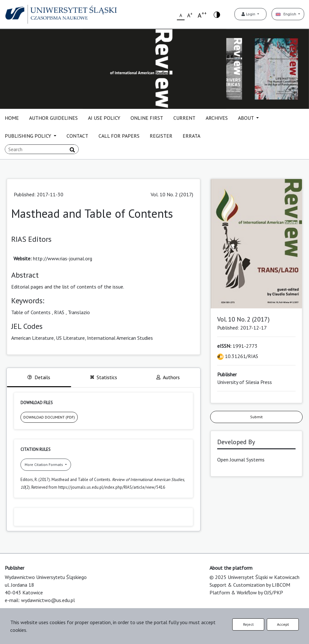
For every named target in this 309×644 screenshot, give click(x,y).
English (286, 14)
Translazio (79, 312)
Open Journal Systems (241, 460)
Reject (248, 624)
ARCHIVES (217, 118)
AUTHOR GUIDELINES (53, 118)
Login (249, 14)
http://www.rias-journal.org (63, 258)
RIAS (59, 312)
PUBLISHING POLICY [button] (29, 136)
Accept (283, 624)
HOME (12, 118)
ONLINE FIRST (147, 118)
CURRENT (184, 118)
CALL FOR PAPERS (119, 136)
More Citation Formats (44, 465)
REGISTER (161, 136)
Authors (168, 377)
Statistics (104, 377)
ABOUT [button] (246, 118)
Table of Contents (31, 312)
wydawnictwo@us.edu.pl (48, 600)
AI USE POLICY (104, 118)
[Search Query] (42, 149)
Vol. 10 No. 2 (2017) (172, 194)
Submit (256, 417)
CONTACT (77, 136)
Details (39, 377)
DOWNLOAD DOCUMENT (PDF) (49, 417)
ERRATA (191, 136)
